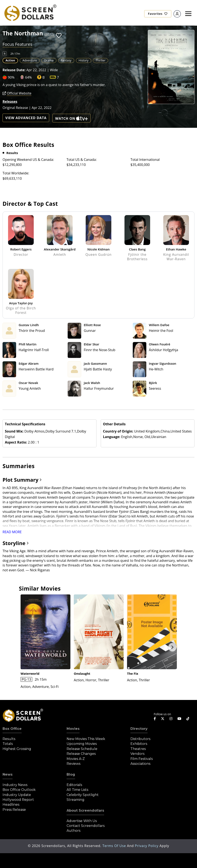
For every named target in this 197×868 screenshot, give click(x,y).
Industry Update (17, 795)
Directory (139, 729)
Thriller (101, 60)
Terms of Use (115, 846)
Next (172, 647)
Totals (8, 744)
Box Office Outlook (19, 790)
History (84, 60)
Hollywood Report (18, 800)
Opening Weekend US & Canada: (28, 160)
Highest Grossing (17, 749)
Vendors (137, 754)
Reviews (73, 764)
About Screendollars (85, 810)
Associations (140, 764)
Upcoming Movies (82, 744)
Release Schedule (82, 749)
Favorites (158, 14)
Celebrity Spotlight (83, 795)
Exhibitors (139, 744)
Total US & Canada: (82, 160)
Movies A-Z (76, 759)
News (8, 774)
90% (11, 77)
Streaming (75, 800)
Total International (145, 160)
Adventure (30, 60)
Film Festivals (142, 759)
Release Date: (14, 70)
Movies (73, 729)
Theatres (138, 749)
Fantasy (66, 60)
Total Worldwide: (16, 173)
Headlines (11, 805)
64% (29, 77)
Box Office (12, 729)
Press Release (14, 810)
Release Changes (81, 754)
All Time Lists (77, 790)
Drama (49, 60)
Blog (71, 774)
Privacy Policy (147, 846)
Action (10, 60)
